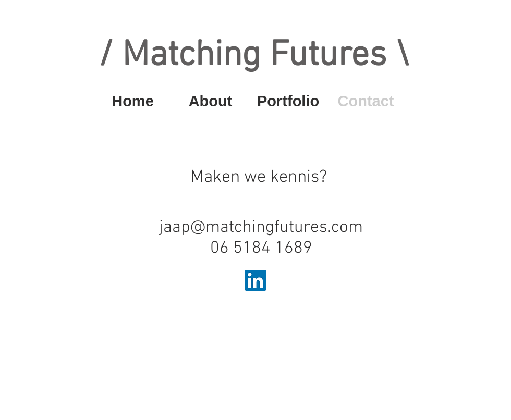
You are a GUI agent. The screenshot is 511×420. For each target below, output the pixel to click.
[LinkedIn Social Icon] (256, 280)
